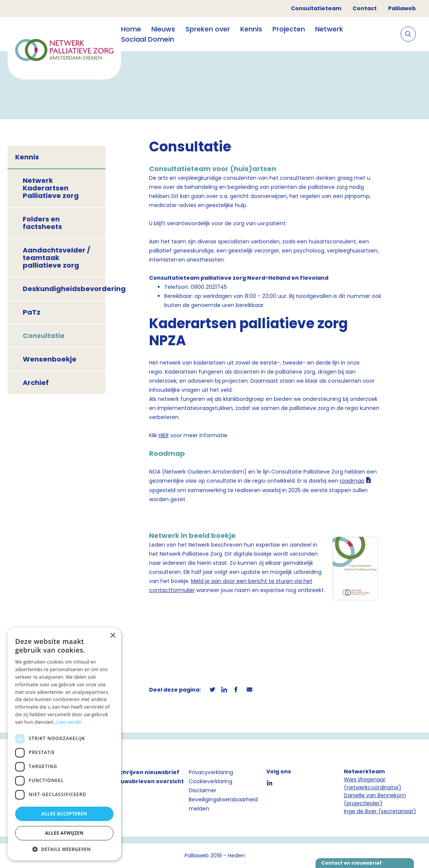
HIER (164, 435)
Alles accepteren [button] (65, 814)
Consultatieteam (316, 8)
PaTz (32, 312)
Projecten (289, 29)
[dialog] (64, 744)
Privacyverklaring (211, 772)
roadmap (352, 481)
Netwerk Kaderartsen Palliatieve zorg (51, 188)
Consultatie (44, 336)
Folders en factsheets (42, 223)
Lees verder (69, 722)
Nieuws (163, 29)
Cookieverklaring (211, 781)
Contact (365, 8)
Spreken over (208, 29)
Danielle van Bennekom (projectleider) (375, 799)
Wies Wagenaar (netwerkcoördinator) (373, 783)
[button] (64, 849)
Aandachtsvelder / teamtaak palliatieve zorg (56, 258)
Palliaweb (402, 8)
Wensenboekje (50, 359)
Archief (36, 383)
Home (131, 29)
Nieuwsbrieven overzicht (148, 781)
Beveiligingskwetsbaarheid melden (223, 804)
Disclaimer (203, 790)
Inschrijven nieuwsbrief (145, 772)
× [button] (113, 636)
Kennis (251, 29)
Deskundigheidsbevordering (64, 289)
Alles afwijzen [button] (64, 833)
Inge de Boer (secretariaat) (380, 811)
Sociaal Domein (148, 39)
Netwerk (329, 29)
